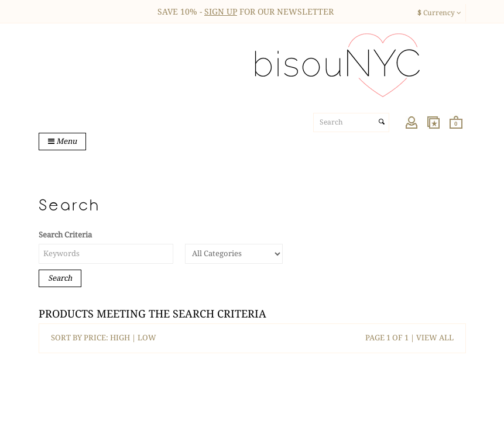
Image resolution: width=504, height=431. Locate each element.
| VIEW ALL (431, 338)
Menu (62, 141)
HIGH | (124, 338)
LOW (147, 338)
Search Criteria (65, 235)
